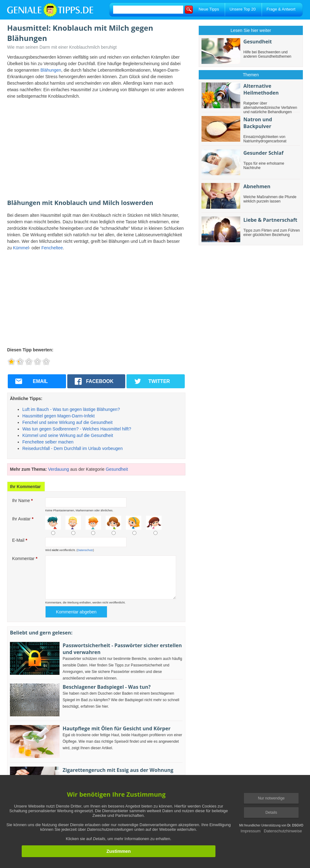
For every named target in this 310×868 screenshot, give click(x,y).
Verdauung (59, 469)
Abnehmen (257, 186)
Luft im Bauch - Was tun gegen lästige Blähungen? (71, 409)
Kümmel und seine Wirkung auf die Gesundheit (68, 435)
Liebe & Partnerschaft (270, 220)
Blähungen (51, 70)
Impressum (250, 831)
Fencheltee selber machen (48, 442)
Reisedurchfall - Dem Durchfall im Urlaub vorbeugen (73, 448)
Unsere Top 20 (242, 9)
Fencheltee (52, 248)
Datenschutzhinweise (283, 831)
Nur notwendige (271, 798)
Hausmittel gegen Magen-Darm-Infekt (58, 416)
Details (271, 812)
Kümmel (21, 248)
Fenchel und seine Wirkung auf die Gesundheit (67, 422)
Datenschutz (85, 550)
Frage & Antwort (281, 9)
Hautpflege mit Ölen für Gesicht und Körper (117, 728)
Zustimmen (118, 851)
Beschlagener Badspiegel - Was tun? (107, 687)
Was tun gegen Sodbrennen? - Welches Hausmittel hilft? (77, 429)
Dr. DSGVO (295, 825)
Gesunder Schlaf (263, 153)
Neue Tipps (209, 9)
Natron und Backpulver (258, 123)
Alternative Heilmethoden (261, 89)
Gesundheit (117, 469)
